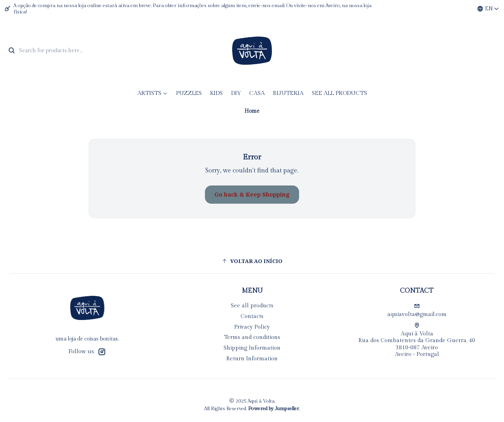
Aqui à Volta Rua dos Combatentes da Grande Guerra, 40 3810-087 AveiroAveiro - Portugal (417, 340)
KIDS (216, 93)
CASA (257, 93)
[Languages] (488, 9)
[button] (252, 261)
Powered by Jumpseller (274, 409)
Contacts (252, 316)
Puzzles (189, 93)
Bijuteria (288, 93)
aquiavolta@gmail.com (417, 310)
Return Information (252, 359)
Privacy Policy (252, 327)
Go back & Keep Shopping (252, 195)
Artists (153, 93)
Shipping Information (252, 348)
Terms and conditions (252, 337)
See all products (339, 93)
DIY (236, 93)
